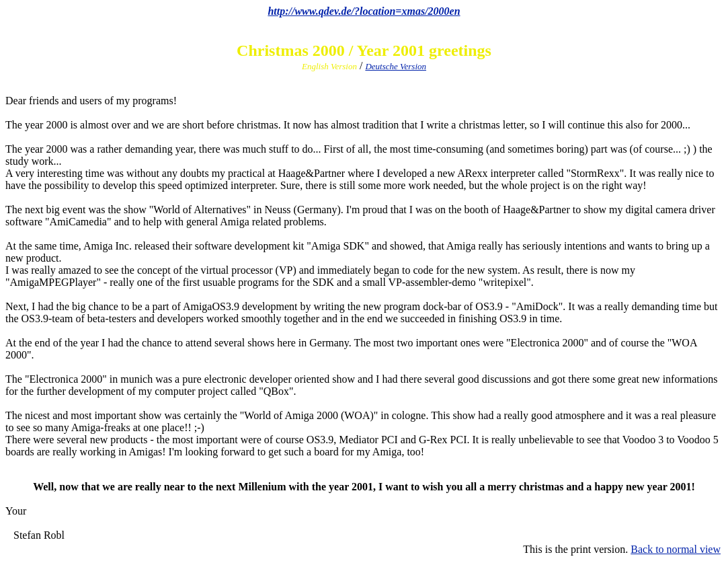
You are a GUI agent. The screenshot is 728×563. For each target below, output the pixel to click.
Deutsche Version (396, 66)
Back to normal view (676, 549)
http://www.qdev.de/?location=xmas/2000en (364, 11)
